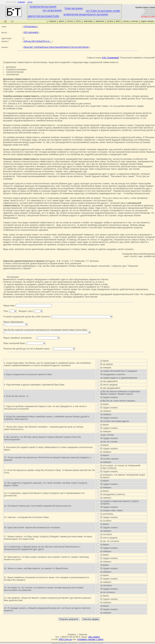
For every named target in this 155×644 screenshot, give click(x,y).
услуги (110, 21)
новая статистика (148, 15)
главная (52, 21)
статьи (70, 21)
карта (61, 21)
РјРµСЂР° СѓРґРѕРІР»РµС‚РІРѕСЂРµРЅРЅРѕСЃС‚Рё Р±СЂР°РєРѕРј (56, 47)
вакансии (100, 21)
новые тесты (150, 11)
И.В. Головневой (110, 58)
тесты (78, 21)
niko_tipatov (94, 637)
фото (118, 21)
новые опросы (149, 13)
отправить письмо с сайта (90, 639)
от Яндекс (21, 2)
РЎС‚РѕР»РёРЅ (31, 32)
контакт (135, 21)
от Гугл (30, 2)
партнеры (88, 21)
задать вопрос (149, 9)
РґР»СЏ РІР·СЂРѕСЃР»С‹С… (38, 41)
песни (126, 21)
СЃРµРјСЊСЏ (30, 27)
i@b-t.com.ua (65, 639)
